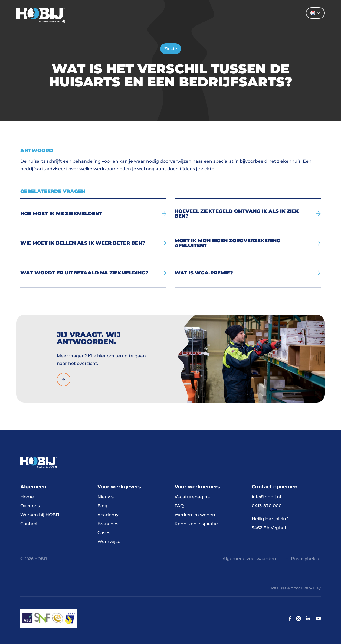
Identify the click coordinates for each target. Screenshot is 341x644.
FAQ (179, 506)
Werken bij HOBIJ (40, 515)
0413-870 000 (267, 506)
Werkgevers (178, 15)
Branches (108, 524)
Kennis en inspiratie (196, 524)
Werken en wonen (195, 515)
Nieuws (106, 497)
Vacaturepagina (192, 497)
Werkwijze (109, 542)
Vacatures (143, 15)
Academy (108, 515)
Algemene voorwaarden (249, 559)
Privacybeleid (306, 559)
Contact (255, 15)
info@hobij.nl (266, 497)
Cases (104, 533)
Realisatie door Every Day (296, 588)
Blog (102, 506)
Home (114, 15)
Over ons (219, 15)
